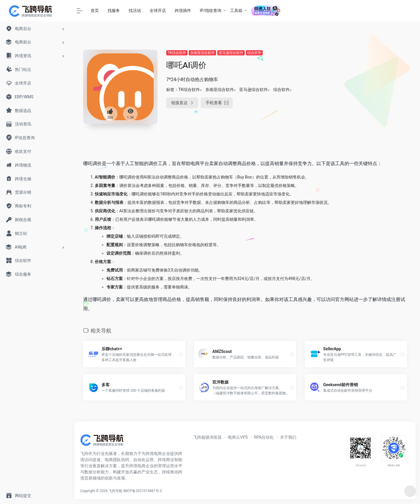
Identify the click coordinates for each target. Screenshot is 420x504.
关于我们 (288, 437)
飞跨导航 (116, 491)
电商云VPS (238, 437)
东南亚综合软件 (202, 53)
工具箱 (236, 10)
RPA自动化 (264, 437)
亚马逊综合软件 (231, 53)
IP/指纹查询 (211, 10)
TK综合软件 (177, 53)
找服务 (114, 10)
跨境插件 (183, 10)
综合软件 (254, 53)
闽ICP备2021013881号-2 (143, 491)
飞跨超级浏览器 (207, 437)
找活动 (135, 10)
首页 (95, 10)
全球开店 (158, 10)
